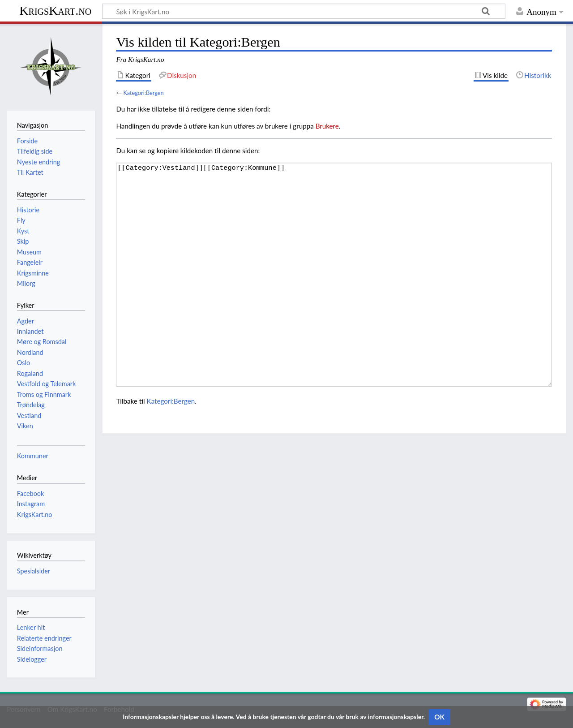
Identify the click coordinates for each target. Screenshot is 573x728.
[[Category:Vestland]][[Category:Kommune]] (334, 275)
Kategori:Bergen (143, 93)
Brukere (327, 126)
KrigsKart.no (55, 11)
